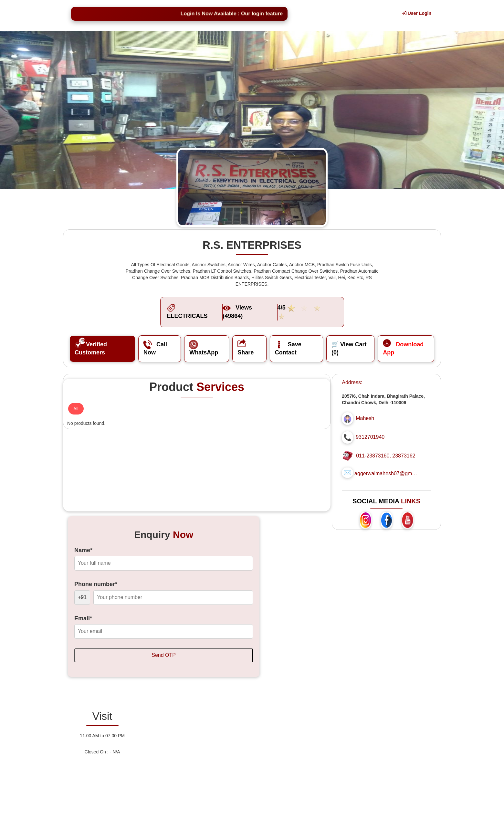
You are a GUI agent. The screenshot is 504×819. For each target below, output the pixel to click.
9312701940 (370, 437)
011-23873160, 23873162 (386, 456)
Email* (83, 618)
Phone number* (96, 584)
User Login (417, 13)
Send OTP (164, 655)
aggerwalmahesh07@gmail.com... (387, 473)
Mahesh (365, 418)
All (76, 409)
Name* (83, 550)
